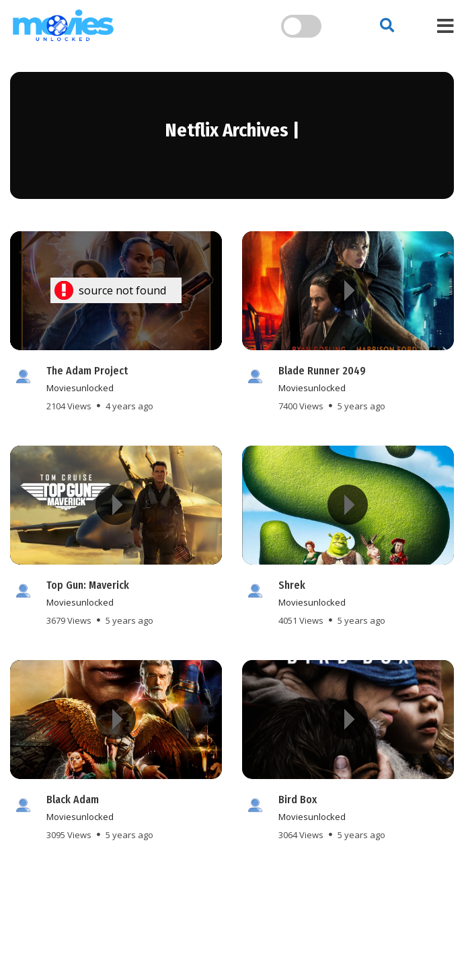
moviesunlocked (80, 388)
